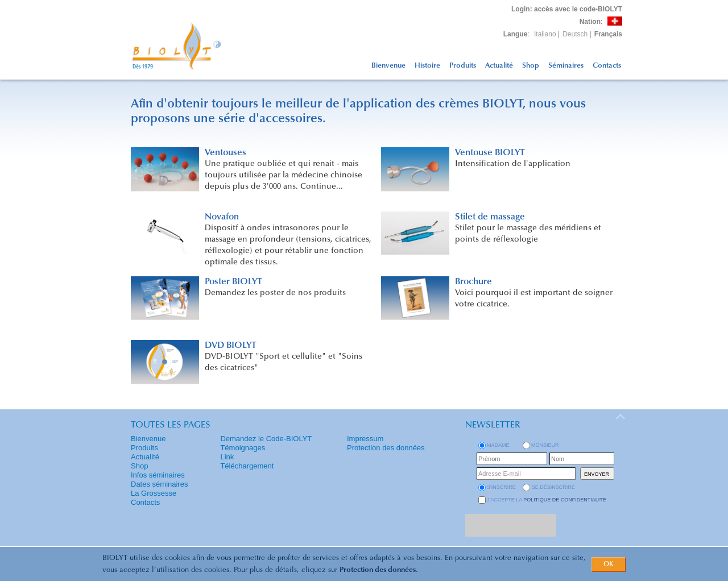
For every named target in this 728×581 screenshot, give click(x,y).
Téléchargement (247, 466)
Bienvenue (388, 66)
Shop (531, 66)
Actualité (499, 66)
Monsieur (545, 445)
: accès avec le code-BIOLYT (567, 9)
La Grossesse (154, 493)
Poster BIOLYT (233, 282)
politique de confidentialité (565, 500)
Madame (498, 445)
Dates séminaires (159, 484)
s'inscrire (501, 487)
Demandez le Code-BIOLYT (266, 439)
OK (609, 565)
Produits (463, 66)
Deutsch (575, 34)
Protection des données (378, 570)
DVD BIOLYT (231, 346)
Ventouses (226, 153)
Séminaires (566, 66)
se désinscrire (553, 487)
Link (227, 457)
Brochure (473, 282)
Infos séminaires (158, 475)
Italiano (545, 34)
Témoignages (243, 448)
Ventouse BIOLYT (490, 153)
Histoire (427, 66)
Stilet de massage (490, 217)
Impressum (365, 439)
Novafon (222, 217)
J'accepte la (547, 500)
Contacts (607, 66)
